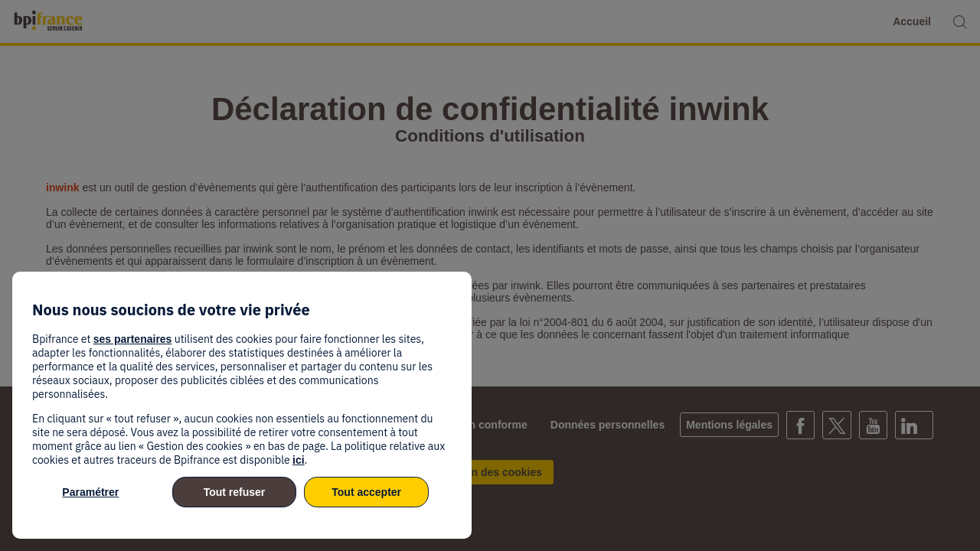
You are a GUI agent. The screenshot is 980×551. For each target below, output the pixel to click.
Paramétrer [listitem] (90, 492)
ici (299, 460)
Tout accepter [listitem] (366, 492)
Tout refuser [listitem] (235, 492)
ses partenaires (133, 339)
